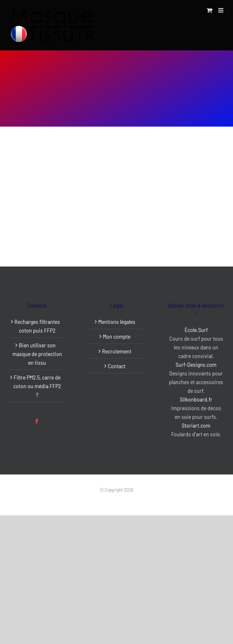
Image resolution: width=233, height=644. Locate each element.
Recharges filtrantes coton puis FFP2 (37, 326)
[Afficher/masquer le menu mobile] (221, 10)
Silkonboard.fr (196, 399)
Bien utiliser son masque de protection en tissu (37, 354)
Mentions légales (117, 322)
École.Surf (196, 330)
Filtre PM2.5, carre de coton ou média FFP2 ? (37, 386)
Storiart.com (196, 425)
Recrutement (117, 351)
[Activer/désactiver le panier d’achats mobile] (210, 10)
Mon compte (117, 336)
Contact (117, 366)
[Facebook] (37, 421)
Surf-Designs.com (196, 364)
